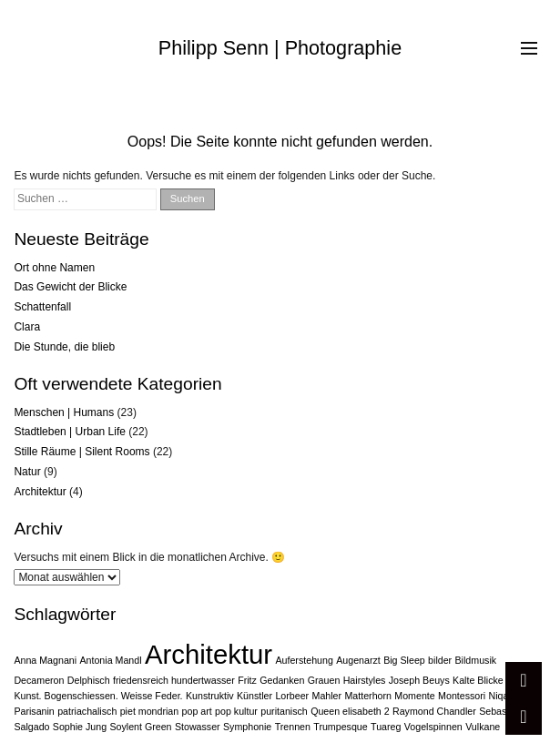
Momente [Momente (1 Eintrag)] (414, 696)
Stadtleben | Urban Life (70, 432)
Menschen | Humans (64, 412)
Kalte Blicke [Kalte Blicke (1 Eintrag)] (478, 680)
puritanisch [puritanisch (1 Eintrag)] (284, 711)
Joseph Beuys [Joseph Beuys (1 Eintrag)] (419, 680)
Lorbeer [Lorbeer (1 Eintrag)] (292, 696)
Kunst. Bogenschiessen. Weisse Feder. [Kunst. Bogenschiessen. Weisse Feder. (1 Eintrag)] (98, 696)
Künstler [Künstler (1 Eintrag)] (255, 696)
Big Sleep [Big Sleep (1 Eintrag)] (404, 660)
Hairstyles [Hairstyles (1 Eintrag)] (365, 680)
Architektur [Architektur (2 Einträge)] (209, 654)
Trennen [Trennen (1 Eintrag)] (293, 727)
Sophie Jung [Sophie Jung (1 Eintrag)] (80, 727)
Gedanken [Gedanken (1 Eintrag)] (282, 680)
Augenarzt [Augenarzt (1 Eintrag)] (358, 660)
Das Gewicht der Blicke (70, 287)
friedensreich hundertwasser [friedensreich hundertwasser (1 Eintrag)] (174, 680)
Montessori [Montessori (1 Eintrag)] (462, 696)
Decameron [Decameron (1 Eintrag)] (39, 680)
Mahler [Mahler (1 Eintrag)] (327, 696)
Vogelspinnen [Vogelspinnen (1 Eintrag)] (433, 727)
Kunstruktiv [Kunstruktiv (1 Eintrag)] (210, 696)
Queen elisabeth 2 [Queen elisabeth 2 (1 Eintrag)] (350, 711)
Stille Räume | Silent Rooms (81, 452)
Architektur (40, 492)
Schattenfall (42, 307)
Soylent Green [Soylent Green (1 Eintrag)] (140, 727)
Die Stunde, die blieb (64, 347)
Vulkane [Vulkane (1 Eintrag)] (483, 727)
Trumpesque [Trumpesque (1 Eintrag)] (340, 727)
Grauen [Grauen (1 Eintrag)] (324, 680)
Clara (27, 327)
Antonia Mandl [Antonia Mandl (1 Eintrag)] (110, 660)
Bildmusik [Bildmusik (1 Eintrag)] (476, 660)
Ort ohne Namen (54, 268)
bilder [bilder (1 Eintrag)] (440, 660)
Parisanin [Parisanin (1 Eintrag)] (34, 711)
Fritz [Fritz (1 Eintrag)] (247, 680)
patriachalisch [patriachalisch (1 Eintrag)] (87, 711)
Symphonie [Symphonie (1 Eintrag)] (247, 727)
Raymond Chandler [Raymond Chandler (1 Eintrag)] (434, 711)
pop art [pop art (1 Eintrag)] (197, 711)
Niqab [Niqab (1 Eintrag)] (502, 696)
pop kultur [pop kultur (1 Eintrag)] (236, 711)
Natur (27, 472)
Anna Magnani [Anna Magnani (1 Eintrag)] (45, 660)
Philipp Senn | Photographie (280, 48)
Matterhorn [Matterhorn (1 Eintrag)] (368, 696)
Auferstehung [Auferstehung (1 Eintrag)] (304, 660)
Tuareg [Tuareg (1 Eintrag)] (386, 727)
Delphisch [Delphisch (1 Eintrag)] (89, 680)
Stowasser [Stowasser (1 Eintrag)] (198, 727)
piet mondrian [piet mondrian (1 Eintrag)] (150, 711)
